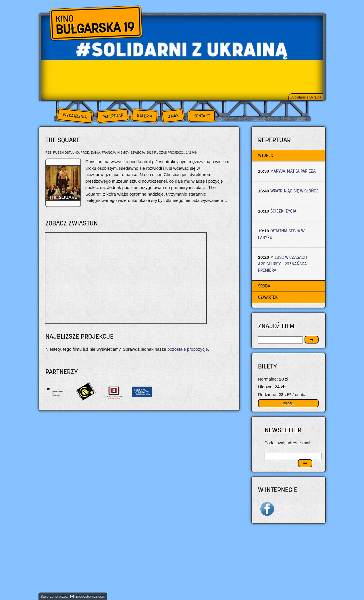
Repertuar (113, 116)
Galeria (144, 116)
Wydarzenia (75, 116)
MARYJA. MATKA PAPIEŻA (293, 171)
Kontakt (202, 116)
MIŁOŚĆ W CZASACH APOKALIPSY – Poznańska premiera (282, 264)
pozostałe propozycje (188, 349)
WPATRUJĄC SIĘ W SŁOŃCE (294, 191)
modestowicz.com (88, 596)
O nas (173, 116)
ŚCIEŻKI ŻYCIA (283, 211)
